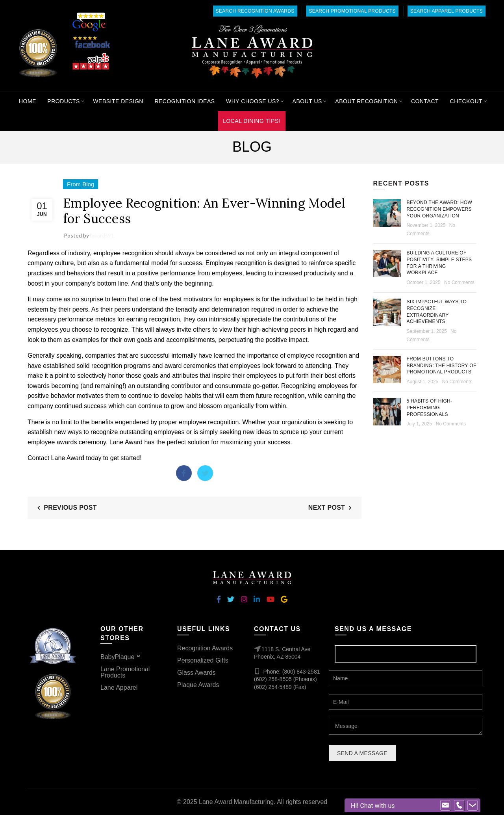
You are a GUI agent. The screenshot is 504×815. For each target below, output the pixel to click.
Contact (425, 101)
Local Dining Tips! (252, 121)
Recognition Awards (205, 648)
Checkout (466, 101)
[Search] (440, 52)
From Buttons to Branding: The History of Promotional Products (442, 366)
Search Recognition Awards (255, 11)
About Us (307, 101)
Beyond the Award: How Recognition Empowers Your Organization (440, 209)
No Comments (459, 282)
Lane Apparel (119, 688)
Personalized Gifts (203, 660)
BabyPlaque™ (120, 657)
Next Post (327, 508)
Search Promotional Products (352, 11)
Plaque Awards (198, 685)
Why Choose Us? (253, 101)
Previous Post (70, 508)
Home (28, 101)
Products (64, 101)
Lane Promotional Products (125, 672)
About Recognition (366, 101)
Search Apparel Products (447, 11)
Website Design (118, 101)
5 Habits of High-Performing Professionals (430, 408)
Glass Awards (196, 673)
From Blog (81, 184)
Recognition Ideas (184, 101)
